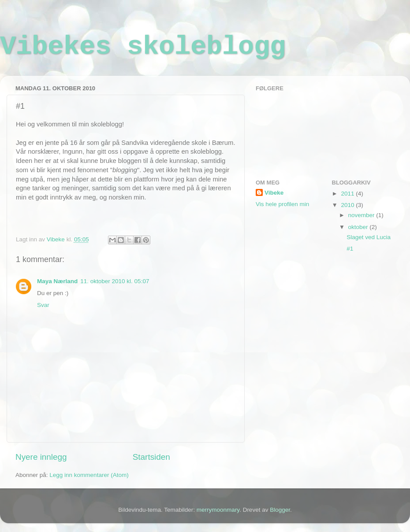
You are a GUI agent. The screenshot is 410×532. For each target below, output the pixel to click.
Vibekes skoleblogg (143, 47)
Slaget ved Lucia (369, 237)
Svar (43, 305)
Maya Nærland (57, 281)
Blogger (280, 510)
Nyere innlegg (41, 457)
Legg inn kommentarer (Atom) (89, 475)
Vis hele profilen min (282, 204)
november (362, 215)
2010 (348, 205)
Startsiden (151, 457)
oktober (359, 227)
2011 (348, 194)
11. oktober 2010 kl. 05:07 (115, 281)
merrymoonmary (218, 510)
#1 (350, 249)
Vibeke (274, 193)
